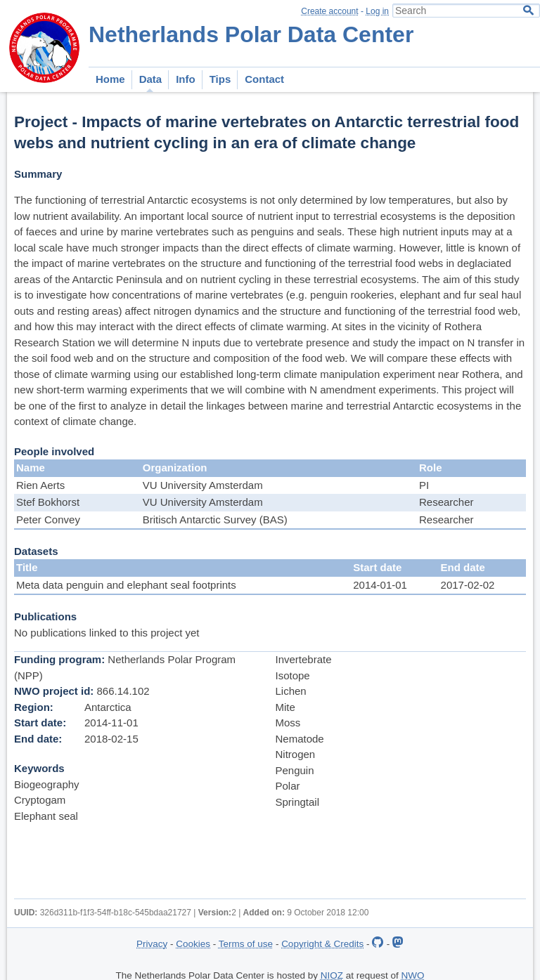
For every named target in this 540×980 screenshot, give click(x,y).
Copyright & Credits (322, 944)
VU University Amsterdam (203, 485)
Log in (377, 11)
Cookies (193, 944)
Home (110, 79)
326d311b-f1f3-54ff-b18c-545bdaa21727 (116, 913)
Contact (264, 79)
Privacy (152, 944)
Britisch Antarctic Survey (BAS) (215, 520)
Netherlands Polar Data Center (251, 34)
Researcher (446, 502)
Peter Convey (48, 520)
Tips (220, 79)
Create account (329, 11)
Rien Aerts (40, 485)
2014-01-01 (380, 585)
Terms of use (246, 944)
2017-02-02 (468, 585)
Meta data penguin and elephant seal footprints (126, 585)
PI (424, 485)
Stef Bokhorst (48, 502)
